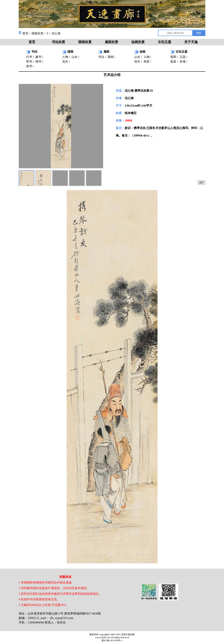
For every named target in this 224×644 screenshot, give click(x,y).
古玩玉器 (164, 42)
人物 (65, 57)
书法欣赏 (58, 42)
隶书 (29, 66)
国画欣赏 (38, 33)
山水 (74, 57)
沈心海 (56, 33)
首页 (25, 33)
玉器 (183, 57)
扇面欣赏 (111, 42)
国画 (111, 57)
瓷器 (173, 62)
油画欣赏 (138, 42)
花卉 (65, 62)
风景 (147, 62)
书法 (101, 57)
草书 (29, 62)
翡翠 (173, 57)
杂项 (183, 62)
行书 (29, 57)
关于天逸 (191, 42)
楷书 (38, 62)
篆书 (38, 57)
